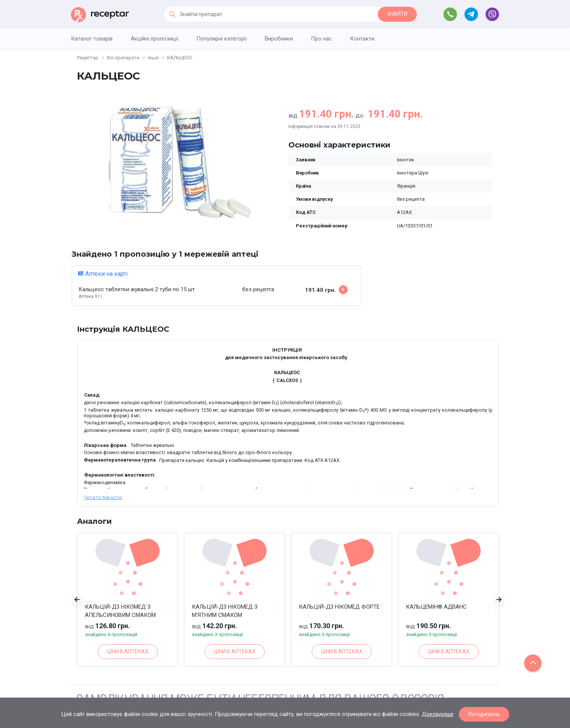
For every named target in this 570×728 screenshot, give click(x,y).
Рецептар (88, 58)
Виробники (279, 39)
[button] (77, 600)
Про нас (321, 39)
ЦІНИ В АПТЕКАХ (128, 651)
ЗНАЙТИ (397, 14)
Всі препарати (123, 58)
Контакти (362, 39)
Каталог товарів (92, 39)
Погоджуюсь (484, 714)
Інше (153, 58)
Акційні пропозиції (155, 39)
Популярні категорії (222, 39)
